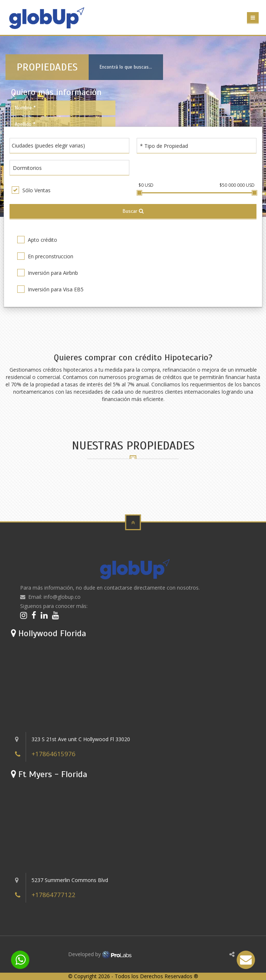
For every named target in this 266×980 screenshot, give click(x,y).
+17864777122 (53, 895)
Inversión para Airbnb (48, 273)
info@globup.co (62, 597)
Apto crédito (37, 240)
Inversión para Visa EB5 (50, 289)
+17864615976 (53, 754)
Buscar (133, 211)
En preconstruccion (45, 256)
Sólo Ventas (31, 190)
